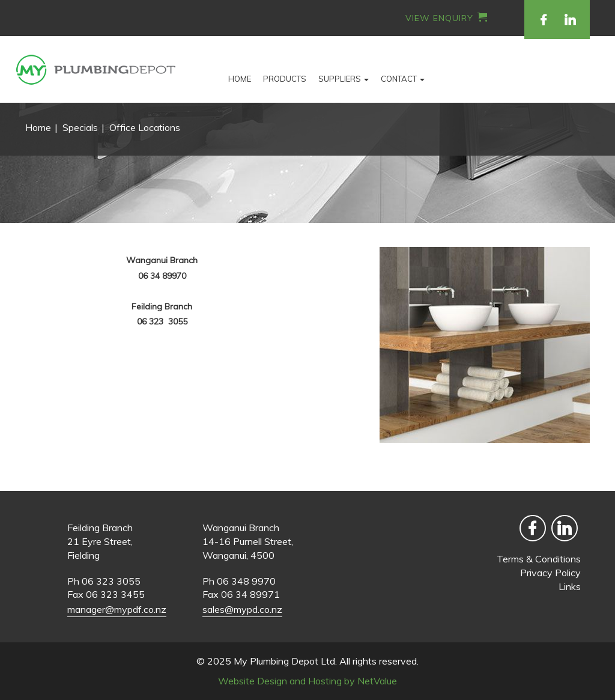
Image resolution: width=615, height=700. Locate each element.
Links (570, 586)
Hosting (325, 681)
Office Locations (145, 127)
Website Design (253, 681)
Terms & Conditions (539, 559)
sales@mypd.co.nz (242, 609)
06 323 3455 (115, 594)
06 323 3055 (111, 581)
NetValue (377, 681)
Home (240, 79)
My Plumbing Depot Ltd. (285, 661)
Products (285, 79)
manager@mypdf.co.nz (117, 609)
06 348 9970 (246, 581)
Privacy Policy (550, 573)
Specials (80, 127)
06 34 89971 (250, 594)
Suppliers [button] (344, 79)
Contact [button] (403, 79)
